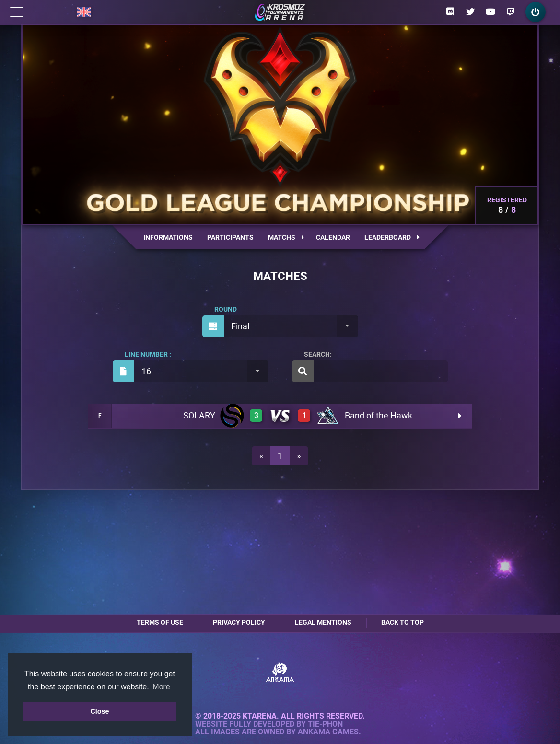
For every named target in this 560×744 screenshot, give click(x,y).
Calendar (333, 237)
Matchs (286, 237)
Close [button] (99, 711)
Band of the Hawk (379, 415)
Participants (230, 237)
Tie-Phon (325, 724)
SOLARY (199, 415)
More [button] (161, 687)
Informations (168, 237)
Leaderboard (392, 237)
